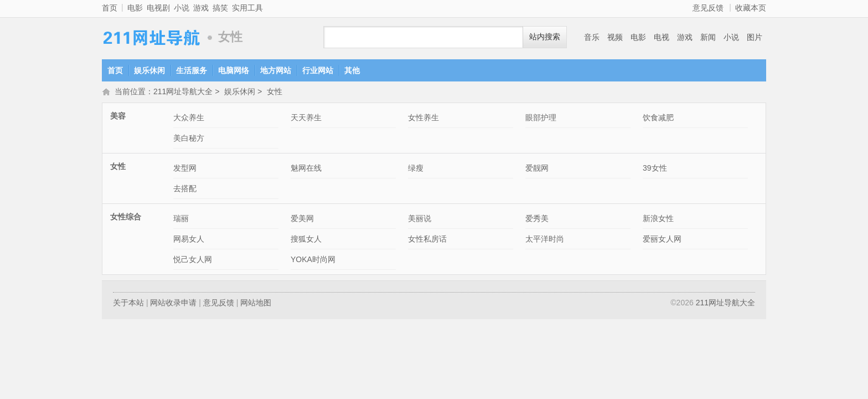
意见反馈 (708, 8)
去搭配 (185, 190)
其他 (352, 70)
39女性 (655, 169)
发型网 (185, 169)
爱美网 (302, 219)
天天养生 (306, 119)
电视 (662, 37)
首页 (110, 8)
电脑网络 (234, 70)
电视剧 (158, 8)
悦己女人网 (193, 260)
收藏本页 (751, 8)
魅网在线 (306, 169)
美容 (118, 117)
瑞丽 (181, 219)
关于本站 (128, 304)
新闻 (708, 37)
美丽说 (420, 219)
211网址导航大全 (152, 37)
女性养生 (423, 119)
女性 (275, 93)
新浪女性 (658, 219)
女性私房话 (427, 240)
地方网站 (276, 70)
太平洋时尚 (545, 240)
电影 (135, 8)
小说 (182, 8)
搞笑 (220, 8)
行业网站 (318, 70)
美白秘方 (189, 139)
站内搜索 (545, 37)
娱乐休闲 (149, 70)
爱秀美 (537, 219)
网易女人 (189, 240)
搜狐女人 (306, 240)
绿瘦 (416, 169)
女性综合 (126, 218)
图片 (755, 37)
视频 (615, 37)
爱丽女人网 (662, 240)
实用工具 (247, 8)
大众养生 (189, 119)
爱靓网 (537, 169)
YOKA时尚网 (313, 260)
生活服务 (192, 70)
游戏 (201, 8)
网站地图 (256, 304)
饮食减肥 (658, 119)
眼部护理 (541, 119)
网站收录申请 (173, 304)
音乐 (592, 37)
